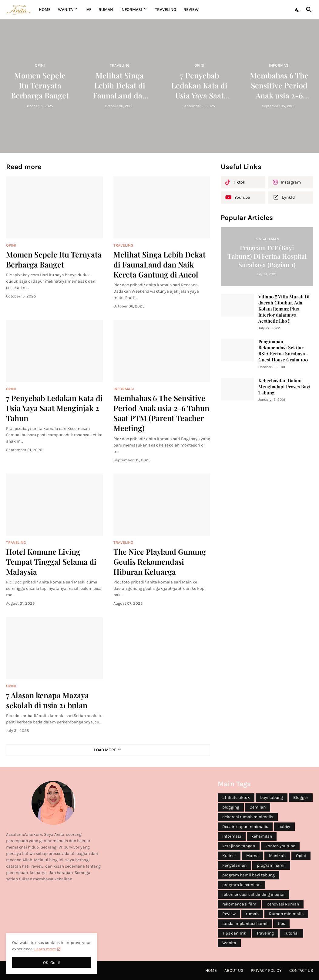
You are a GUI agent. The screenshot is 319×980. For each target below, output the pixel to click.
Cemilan (258, 807)
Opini (301, 856)
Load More (105, 750)
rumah (252, 914)
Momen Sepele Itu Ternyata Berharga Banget (54, 259)
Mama (252, 856)
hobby (284, 827)
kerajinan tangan (239, 846)
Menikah (277, 856)
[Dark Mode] (297, 10)
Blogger (301, 797)
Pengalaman (234, 865)
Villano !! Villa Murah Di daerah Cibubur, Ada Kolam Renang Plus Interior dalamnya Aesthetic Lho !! (284, 309)
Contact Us (301, 970)
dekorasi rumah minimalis (248, 817)
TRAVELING (166, 10)
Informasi (232, 836)
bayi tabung (272, 797)
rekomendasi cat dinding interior (254, 894)
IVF (88, 10)
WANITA (65, 10)
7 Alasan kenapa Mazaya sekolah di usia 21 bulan (47, 700)
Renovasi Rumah (283, 904)
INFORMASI (131, 10)
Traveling (265, 933)
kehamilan (262, 836)
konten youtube (280, 846)
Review (229, 914)
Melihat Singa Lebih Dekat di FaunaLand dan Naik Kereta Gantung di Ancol (159, 264)
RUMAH (106, 10)
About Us (234, 970)
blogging (231, 807)
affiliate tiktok (236, 797)
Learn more (45, 949)
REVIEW (191, 10)
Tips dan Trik (234, 933)
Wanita (229, 943)
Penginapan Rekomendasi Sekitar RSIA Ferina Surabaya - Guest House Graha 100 (283, 351)
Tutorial (291, 933)
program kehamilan (241, 885)
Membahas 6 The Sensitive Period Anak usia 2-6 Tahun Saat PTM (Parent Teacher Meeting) (161, 413)
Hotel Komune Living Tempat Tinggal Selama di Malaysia (51, 562)
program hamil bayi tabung (248, 875)
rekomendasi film (239, 904)
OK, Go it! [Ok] (52, 963)
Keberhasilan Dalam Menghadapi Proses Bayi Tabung (284, 387)
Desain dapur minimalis (245, 827)
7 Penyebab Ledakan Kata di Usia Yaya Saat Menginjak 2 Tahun (54, 408)
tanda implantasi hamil (245, 924)
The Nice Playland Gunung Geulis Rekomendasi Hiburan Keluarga (160, 562)
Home (45, 10)
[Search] (308, 10)
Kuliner (229, 856)
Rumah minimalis (286, 914)
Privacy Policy (266, 970)
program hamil (271, 865)
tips (281, 924)
